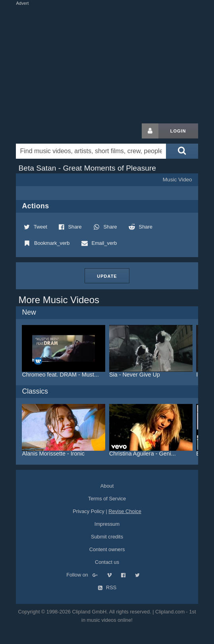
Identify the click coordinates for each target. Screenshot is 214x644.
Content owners (107, 549)
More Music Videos (59, 300)
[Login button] (150, 131)
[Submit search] (182, 151)
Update (107, 276)
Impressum (107, 524)
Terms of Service (107, 499)
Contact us (107, 562)
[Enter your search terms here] (91, 151)
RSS (107, 587)
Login (178, 131)
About (107, 486)
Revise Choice (125, 511)
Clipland (58, 131)
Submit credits (107, 537)
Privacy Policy (89, 511)
